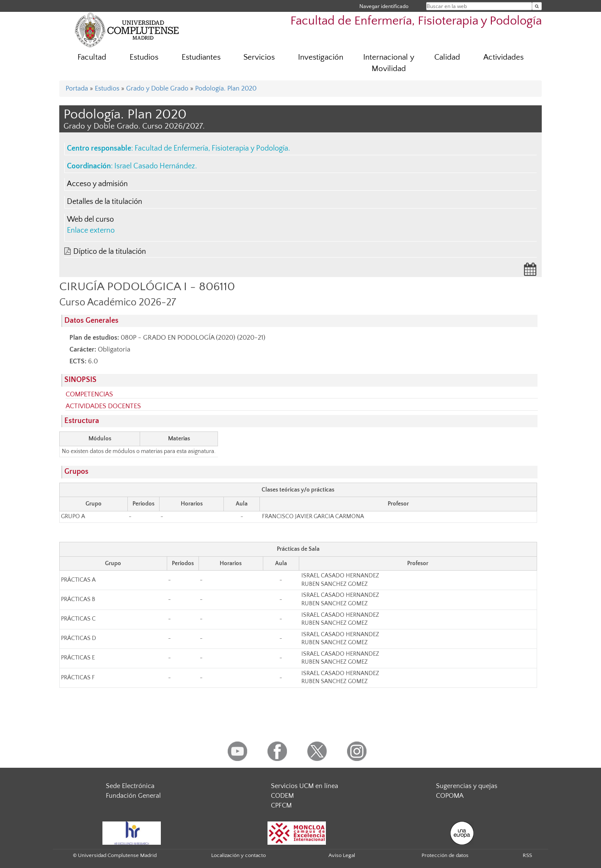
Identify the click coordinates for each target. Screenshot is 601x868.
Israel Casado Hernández (155, 166)
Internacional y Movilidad (389, 63)
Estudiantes (201, 57)
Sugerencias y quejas (467, 786)
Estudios (144, 57)
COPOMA (450, 796)
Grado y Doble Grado (157, 88)
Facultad (92, 57)
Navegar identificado (384, 6)
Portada (77, 88)
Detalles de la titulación (105, 202)
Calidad (447, 57)
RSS (527, 855)
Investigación (321, 57)
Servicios (259, 57)
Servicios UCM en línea (305, 786)
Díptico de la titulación (110, 252)
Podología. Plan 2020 (226, 88)
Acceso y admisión (97, 184)
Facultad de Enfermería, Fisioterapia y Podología (416, 21)
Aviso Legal (342, 855)
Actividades (503, 57)
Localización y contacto (238, 855)
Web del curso (90, 220)
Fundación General (133, 796)
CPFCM (281, 805)
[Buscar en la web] (537, 6)
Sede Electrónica (130, 786)
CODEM (282, 796)
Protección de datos (445, 855)
